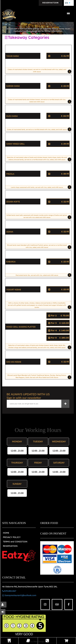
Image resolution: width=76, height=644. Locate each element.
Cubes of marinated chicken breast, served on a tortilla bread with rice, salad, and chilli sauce (39, 71)
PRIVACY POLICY (12, 537)
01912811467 (9, 591)
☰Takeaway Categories (27, 37)
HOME (6, 533)
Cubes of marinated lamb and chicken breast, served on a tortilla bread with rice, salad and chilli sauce (39, 101)
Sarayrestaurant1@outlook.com (19, 595)
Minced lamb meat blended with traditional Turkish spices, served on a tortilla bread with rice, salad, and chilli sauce (39, 247)
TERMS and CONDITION (15, 542)
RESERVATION (10, 546)
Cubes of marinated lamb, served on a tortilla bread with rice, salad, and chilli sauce (39, 129)
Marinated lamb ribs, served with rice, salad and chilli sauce (43, 275)
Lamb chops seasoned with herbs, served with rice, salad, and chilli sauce (40, 187)
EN (68, 3)
